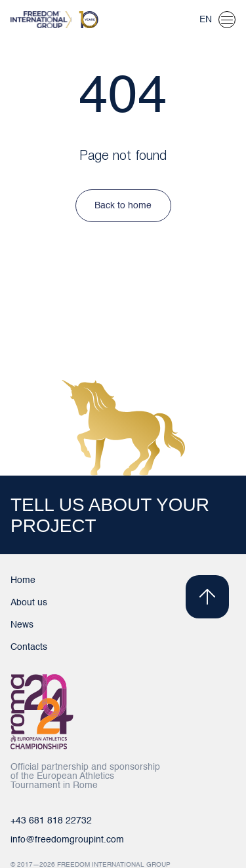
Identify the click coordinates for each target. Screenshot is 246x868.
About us (29, 603)
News (22, 625)
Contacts (29, 647)
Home (23, 580)
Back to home (123, 206)
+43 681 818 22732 (51, 821)
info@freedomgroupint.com (67, 840)
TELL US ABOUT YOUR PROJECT (110, 515)
